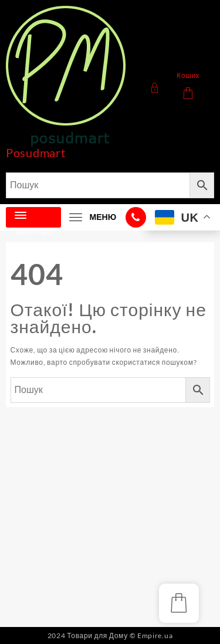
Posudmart (35, 152)
